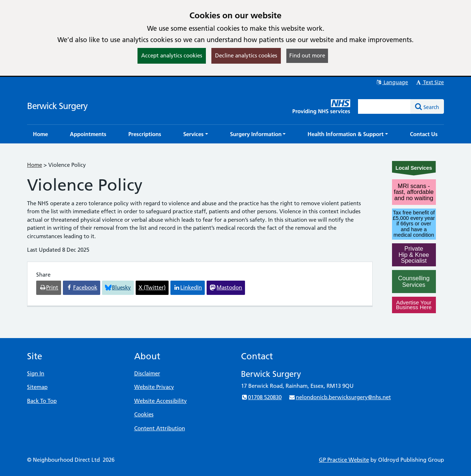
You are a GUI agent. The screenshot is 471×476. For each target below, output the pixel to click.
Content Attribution (160, 428)
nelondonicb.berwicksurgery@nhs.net (340, 397)
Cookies (144, 414)
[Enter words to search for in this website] (384, 106)
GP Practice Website (344, 460)
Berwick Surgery (57, 106)
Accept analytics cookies (172, 55)
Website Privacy (154, 387)
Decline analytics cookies (246, 55)
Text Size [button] (429, 82)
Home (35, 165)
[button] (196, 134)
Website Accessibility (161, 401)
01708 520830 (261, 397)
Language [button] (392, 82)
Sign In (36, 373)
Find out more (307, 55)
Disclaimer (147, 373)
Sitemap (37, 387)
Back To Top (42, 401)
